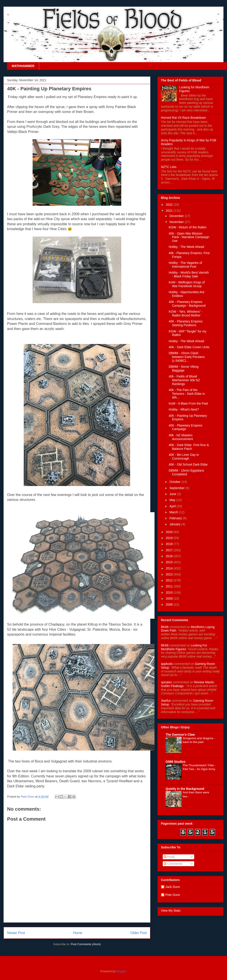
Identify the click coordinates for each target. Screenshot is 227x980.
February (176, 518)
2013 (170, 574)
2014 (170, 568)
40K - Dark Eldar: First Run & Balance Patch (189, 447)
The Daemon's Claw (180, 735)
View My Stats (171, 911)
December (177, 216)
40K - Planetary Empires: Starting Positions (186, 323)
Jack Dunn (173, 887)
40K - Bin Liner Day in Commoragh (184, 457)
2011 (170, 586)
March (174, 512)
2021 (170, 211)
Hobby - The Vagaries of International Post (185, 265)
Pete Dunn (28, 797)
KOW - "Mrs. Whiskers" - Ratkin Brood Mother (186, 313)
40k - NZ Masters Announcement (181, 437)
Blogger (121, 971)
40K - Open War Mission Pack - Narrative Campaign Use (189, 237)
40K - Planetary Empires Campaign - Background (187, 304)
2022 (170, 205)
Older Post (139, 933)
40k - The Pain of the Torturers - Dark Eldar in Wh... (187, 394)
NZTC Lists (169, 167)
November (177, 222)
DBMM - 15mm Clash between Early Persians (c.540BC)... (187, 357)
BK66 (165, 627)
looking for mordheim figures (184, 647)
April (173, 506)
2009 (170, 599)
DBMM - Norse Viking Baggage (184, 368)
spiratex (166, 682)
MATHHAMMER (23, 66)
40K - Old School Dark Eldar (188, 464)
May (173, 500)
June (173, 494)
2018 (170, 544)
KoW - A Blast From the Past (188, 403)
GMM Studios (175, 762)
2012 (170, 580)
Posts (169, 857)
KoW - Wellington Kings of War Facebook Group (187, 284)
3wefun (166, 701)
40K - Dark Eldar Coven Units (189, 347)
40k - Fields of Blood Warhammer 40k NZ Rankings (184, 380)
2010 (170, 593)
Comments (173, 864)
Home (78, 933)
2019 (170, 538)
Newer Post (16, 933)
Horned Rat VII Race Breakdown (183, 118)
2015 (170, 562)
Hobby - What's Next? (184, 409)
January (175, 524)
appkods (167, 664)
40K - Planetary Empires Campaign (186, 427)
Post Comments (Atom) (86, 944)
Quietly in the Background (185, 789)
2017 (170, 550)
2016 (170, 556)
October (175, 482)
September (177, 488)
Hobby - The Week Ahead (186, 247)
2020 (170, 532)
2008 (170, 605)
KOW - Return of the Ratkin (188, 227)
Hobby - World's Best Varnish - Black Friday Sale (189, 274)
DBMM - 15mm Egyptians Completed (186, 472)
